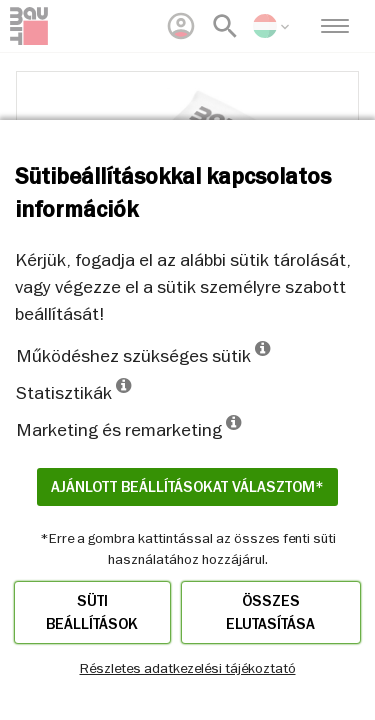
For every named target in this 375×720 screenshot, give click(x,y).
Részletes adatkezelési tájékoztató (188, 668)
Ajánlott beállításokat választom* (187, 487)
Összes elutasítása (270, 612)
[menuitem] (181, 26)
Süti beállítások (92, 612)
